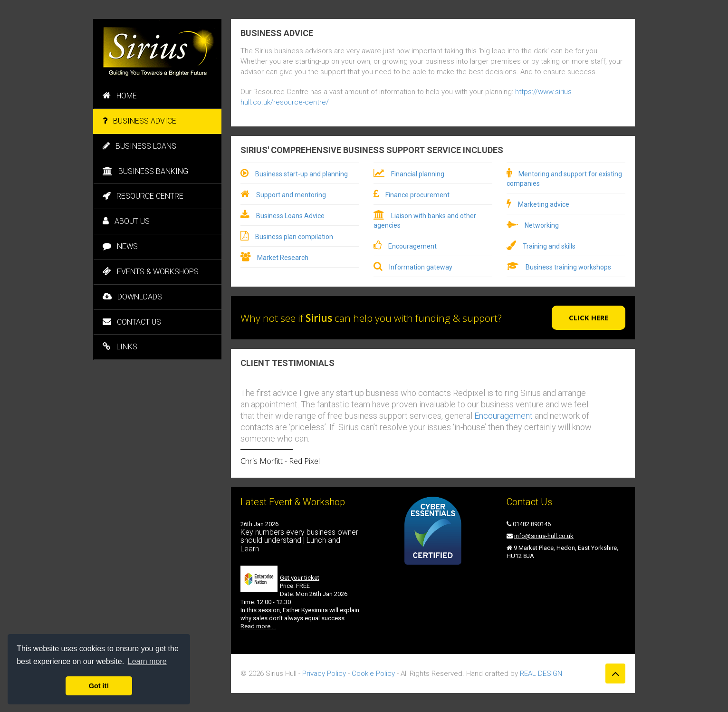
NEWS (120, 246)
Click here (589, 318)
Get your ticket (300, 578)
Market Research (283, 258)
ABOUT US (126, 221)
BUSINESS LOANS (139, 146)
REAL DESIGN (541, 674)
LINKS (120, 347)
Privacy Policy (324, 674)
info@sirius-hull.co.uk (544, 536)
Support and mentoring (291, 195)
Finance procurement (417, 195)
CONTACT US (132, 322)
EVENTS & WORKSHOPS (151, 272)
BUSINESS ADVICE (139, 121)
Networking (542, 225)
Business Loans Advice (290, 216)
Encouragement (412, 246)
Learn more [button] (147, 661)
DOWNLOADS (132, 297)
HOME (120, 96)
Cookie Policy (373, 674)
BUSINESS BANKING (145, 171)
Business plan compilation (294, 237)
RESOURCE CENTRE (143, 196)
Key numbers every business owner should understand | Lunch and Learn (299, 540)
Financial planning (418, 174)
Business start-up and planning (302, 174)
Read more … (258, 626)
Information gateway (421, 267)
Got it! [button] (99, 686)
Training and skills (549, 246)
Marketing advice (544, 204)
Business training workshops (568, 267)
